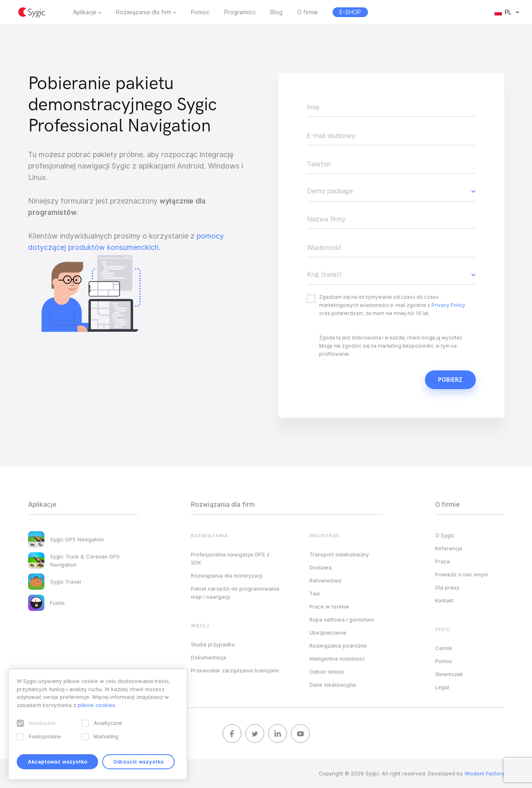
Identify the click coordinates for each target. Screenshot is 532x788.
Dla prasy (447, 587)
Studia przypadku (213, 644)
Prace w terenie (329, 606)
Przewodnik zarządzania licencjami (235, 670)
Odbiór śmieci (327, 672)
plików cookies (96, 705)
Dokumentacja (209, 657)
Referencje (449, 548)
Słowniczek (449, 674)
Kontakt (444, 600)
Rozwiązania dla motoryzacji (227, 576)
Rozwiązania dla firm (144, 12)
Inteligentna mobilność (337, 659)
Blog (276, 12)
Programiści (240, 12)
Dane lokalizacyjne (333, 685)
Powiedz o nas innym (462, 574)
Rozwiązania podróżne (338, 646)
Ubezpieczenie (328, 633)
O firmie (308, 12)
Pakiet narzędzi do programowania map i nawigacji (235, 593)
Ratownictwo (325, 580)
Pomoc (200, 12)
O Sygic (445, 535)
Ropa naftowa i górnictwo (342, 619)
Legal (442, 687)
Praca (442, 561)
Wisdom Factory (484, 773)
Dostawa (321, 567)
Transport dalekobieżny (339, 554)
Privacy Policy (448, 305)
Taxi (315, 593)
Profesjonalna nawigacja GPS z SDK (230, 558)
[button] (391, 191)
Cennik (444, 648)
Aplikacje (85, 12)
